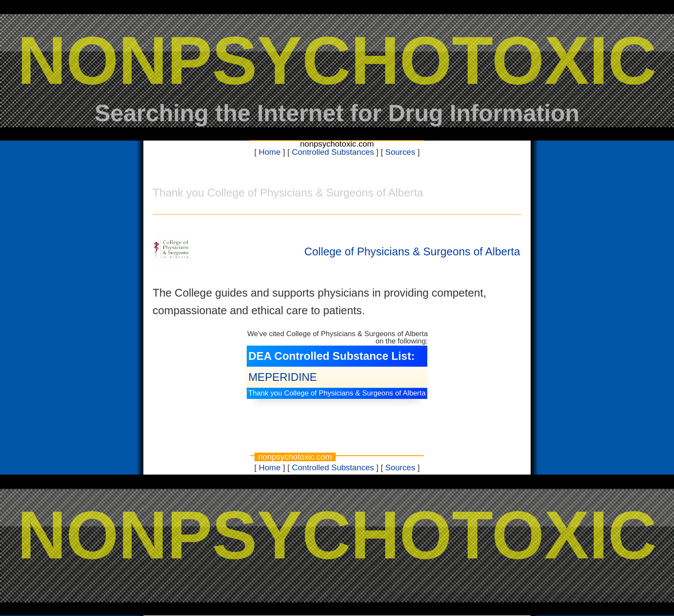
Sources (400, 152)
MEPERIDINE (283, 377)
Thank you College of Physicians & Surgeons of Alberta (337, 393)
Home (270, 152)
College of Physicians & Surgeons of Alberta (412, 251)
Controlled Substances (333, 152)
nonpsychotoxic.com (337, 144)
